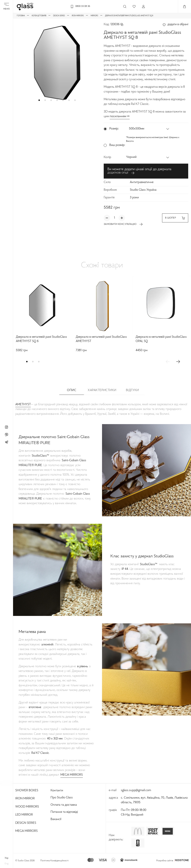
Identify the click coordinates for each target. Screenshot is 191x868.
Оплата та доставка (64, 805)
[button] (39, 100)
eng (7, 864)
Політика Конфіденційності (54, 861)
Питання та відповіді (64, 812)
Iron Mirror (25, 799)
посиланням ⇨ (120, 116)
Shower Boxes (27, 791)
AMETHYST (23, 405)
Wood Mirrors (27, 807)
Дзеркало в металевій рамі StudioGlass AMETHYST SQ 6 (41, 339)
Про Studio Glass (62, 798)
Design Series (26, 823)
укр (7, 858)
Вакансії (56, 819)
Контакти (57, 791)
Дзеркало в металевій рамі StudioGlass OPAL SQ (161, 339)
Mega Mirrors (26, 831)
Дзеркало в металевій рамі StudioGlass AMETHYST (101, 339)
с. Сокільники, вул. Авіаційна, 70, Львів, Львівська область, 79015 (154, 800)
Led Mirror (24, 815)
